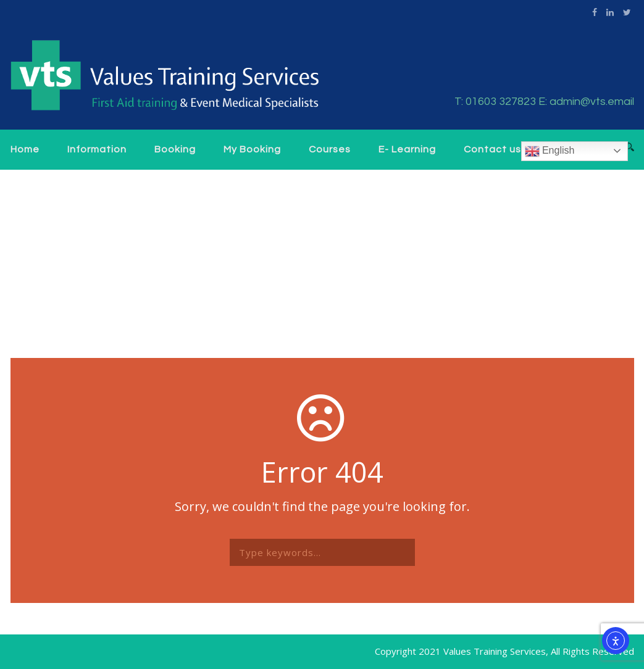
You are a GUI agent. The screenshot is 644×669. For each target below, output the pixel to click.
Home (25, 149)
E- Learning (407, 149)
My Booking (252, 149)
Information (97, 149)
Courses (330, 149)
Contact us (492, 149)
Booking (175, 149)
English (550, 151)
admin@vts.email (592, 102)
